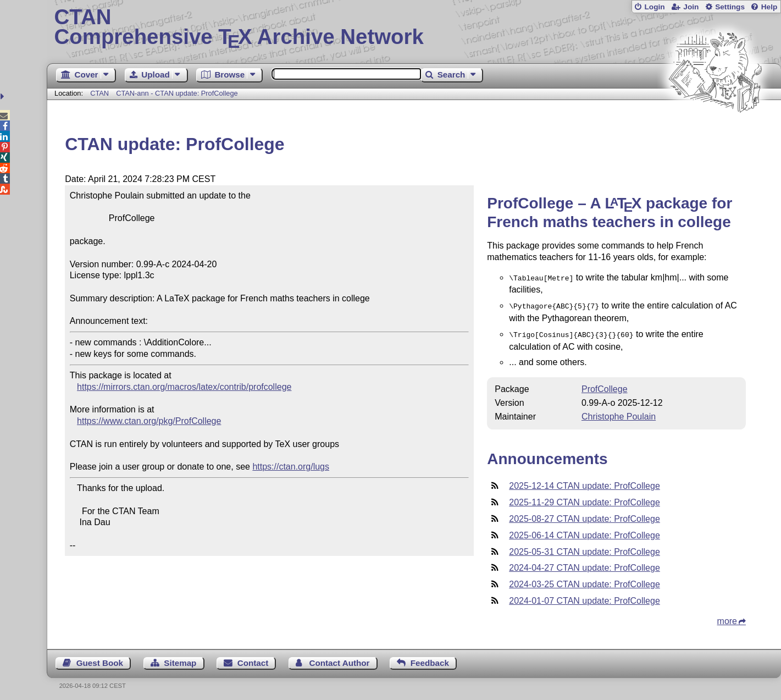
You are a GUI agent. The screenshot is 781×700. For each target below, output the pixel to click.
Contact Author (340, 660)
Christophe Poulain (619, 413)
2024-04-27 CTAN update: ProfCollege (585, 564)
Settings (730, 7)
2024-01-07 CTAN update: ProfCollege (585, 597)
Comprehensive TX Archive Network (414, 27)
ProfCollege (605, 386)
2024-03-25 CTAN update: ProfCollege (585, 581)
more (727, 618)
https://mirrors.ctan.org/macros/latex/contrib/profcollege (184, 387)
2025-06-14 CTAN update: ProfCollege (585, 532)
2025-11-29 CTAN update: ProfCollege (585, 499)
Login (654, 7)
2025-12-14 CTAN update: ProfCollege (585, 483)
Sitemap (180, 660)
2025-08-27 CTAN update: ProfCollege (585, 516)
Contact (253, 660)
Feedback (430, 660)
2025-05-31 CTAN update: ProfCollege (585, 549)
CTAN (99, 93)
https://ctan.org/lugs (291, 467)
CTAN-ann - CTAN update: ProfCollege (177, 93)
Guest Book (100, 660)
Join (691, 7)
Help (769, 7)
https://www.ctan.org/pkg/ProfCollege (149, 421)
